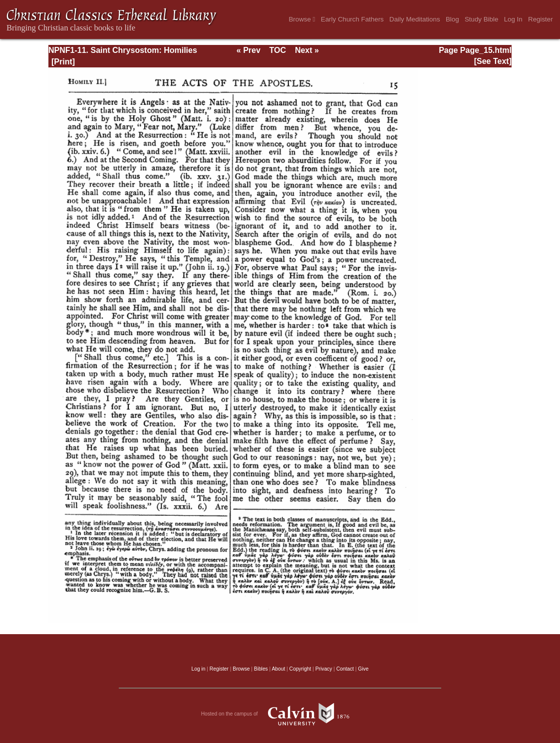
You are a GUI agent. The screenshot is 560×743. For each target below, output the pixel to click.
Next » (307, 50)
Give (363, 669)
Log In (513, 19)
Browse (302, 19)
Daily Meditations (415, 19)
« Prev (249, 50)
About (278, 669)
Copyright (300, 669)
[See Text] (493, 61)
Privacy (324, 669)
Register (541, 19)
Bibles (261, 669)
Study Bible (481, 19)
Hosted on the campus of (280, 714)
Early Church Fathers (352, 19)
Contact (345, 669)
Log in (199, 669)
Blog (452, 19)
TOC (278, 50)
